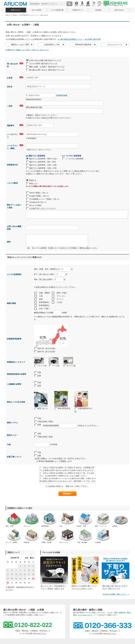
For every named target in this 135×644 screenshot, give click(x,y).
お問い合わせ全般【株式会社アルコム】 (45, 60)
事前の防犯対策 (62, 409)
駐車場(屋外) (42, 302)
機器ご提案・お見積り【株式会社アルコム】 (47, 67)
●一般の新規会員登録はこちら (70, 39)
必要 (39, 376)
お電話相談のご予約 (52, 45)
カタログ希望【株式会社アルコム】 (44, 64)
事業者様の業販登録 (83, 45)
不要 (39, 373)
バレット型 (40, 366)
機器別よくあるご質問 (20, 45)
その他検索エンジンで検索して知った (44, 199)
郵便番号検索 (62, 95)
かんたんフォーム (115, 45)
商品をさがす (16, 10)
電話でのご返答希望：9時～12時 (42, 162)
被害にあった (41, 409)
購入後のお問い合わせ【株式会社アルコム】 (47, 70)
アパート (58, 299)
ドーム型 (54, 366)
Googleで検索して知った (39, 196)
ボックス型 (70, 366)
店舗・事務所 (42, 293)
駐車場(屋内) (42, 306)
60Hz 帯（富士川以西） (47, 352)
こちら (43, 633)
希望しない (34, 184)
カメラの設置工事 (57, 10)
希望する (33, 180)
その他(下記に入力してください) (42, 209)
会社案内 (98, 10)
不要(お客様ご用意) (44, 422)
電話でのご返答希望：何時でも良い (44, 159)
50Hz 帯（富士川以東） (47, 348)
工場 (39, 296)
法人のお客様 (36, 10)
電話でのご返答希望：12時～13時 (43, 165)
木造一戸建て (42, 309)
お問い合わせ (119, 10)
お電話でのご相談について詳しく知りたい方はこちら (27, 50)
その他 (57, 302)
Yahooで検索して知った (39, 193)
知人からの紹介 (35, 205)
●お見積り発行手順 (93, 39)
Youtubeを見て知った (38, 202)
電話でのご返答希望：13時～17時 (43, 168)
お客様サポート (78, 10)
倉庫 (39, 299)
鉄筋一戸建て (60, 293)
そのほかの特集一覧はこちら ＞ (116, 594)
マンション (59, 296)
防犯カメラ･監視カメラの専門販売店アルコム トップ (22, 15)
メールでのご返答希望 (74, 159)
